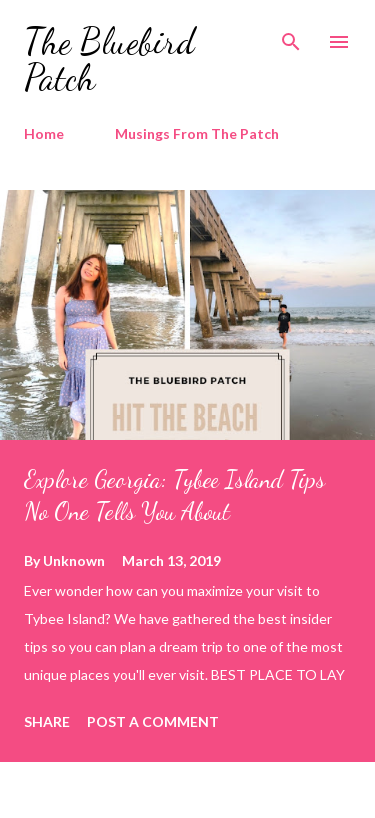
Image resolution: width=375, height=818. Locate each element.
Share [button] (47, 721)
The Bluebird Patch (109, 59)
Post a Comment (153, 721)
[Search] (291, 36)
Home (44, 133)
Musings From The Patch (197, 133)
